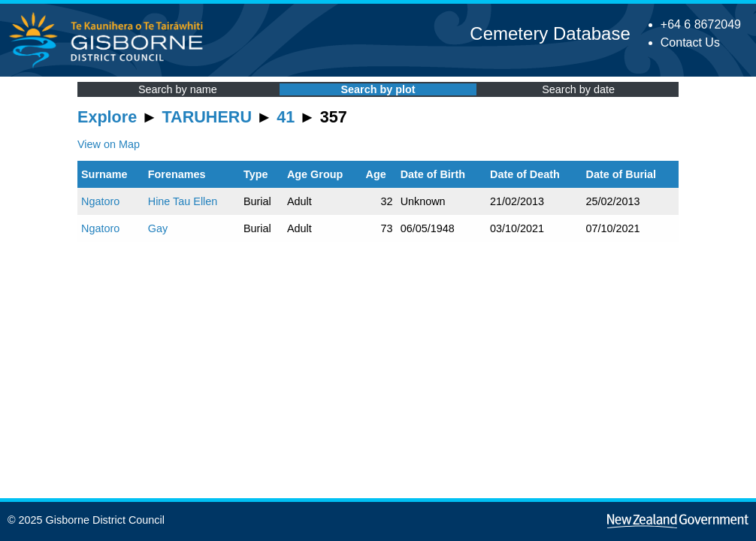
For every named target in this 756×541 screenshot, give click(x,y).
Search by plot (378, 89)
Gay (158, 228)
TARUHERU (207, 117)
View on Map (109, 144)
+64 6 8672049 (701, 24)
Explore (107, 117)
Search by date (578, 89)
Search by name (178, 89)
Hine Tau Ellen (183, 201)
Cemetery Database (550, 33)
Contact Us (690, 42)
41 (286, 117)
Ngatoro (100, 201)
